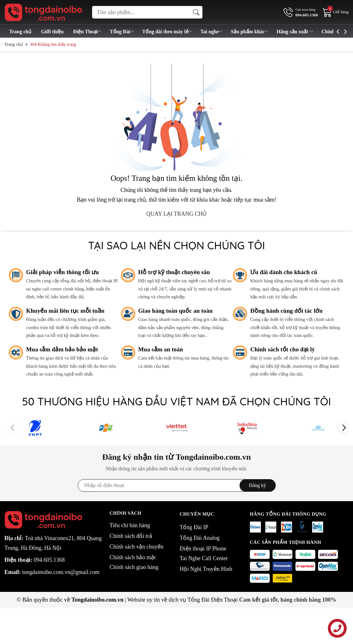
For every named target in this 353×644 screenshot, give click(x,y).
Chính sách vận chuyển (137, 547)
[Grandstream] (302, 527)
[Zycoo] (287, 527)
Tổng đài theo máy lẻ (168, 32)
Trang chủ (20, 32)
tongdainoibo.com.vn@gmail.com (61, 572)
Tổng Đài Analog (200, 538)
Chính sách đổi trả (131, 536)
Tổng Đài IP (194, 527)
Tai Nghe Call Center (204, 558)
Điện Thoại (88, 32)
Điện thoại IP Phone (203, 549)
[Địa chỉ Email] (177, 485)
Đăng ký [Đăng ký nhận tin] (258, 485)
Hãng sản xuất (295, 32)
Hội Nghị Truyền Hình (206, 569)
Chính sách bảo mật (133, 557)
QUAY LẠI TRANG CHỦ (177, 214)
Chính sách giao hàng (134, 567)
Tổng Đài (122, 32)
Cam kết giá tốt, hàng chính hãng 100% (288, 600)
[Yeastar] (271, 527)
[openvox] (318, 527)
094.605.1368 (49, 560)
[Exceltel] (255, 527)
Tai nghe (212, 32)
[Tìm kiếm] (196, 12)
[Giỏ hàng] (336, 12)
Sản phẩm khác (250, 32)
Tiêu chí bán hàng (130, 525)
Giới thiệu (52, 32)
